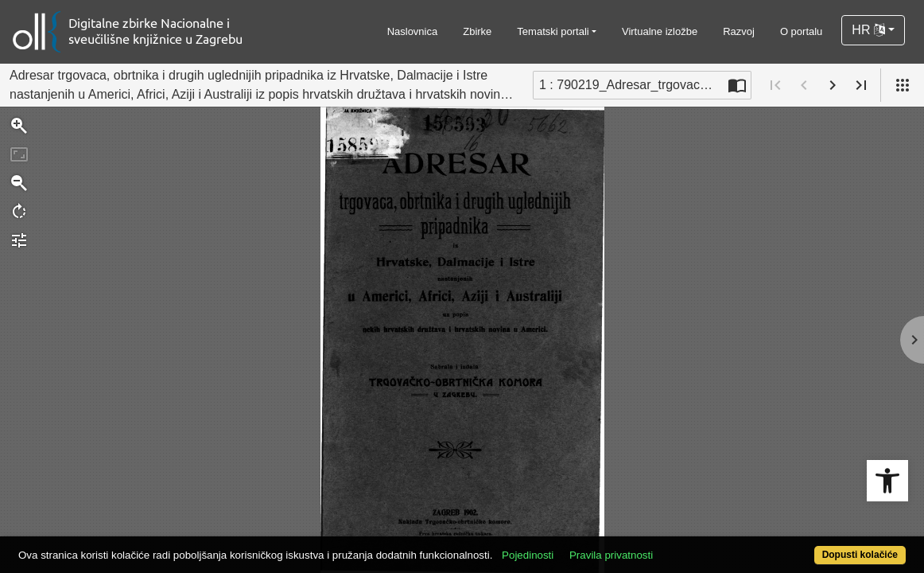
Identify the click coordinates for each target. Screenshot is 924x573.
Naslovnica (413, 31)
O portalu (801, 31)
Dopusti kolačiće (809, 546)
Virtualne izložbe (660, 31)
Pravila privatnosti (657, 546)
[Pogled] (903, 85)
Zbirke (477, 31)
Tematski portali (553, 31)
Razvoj (739, 31)
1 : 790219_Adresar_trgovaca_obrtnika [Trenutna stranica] (631, 85)
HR (868, 30)
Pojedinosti (574, 546)
